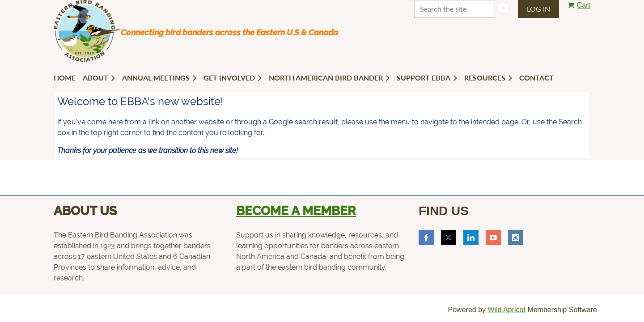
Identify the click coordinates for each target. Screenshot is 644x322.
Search (504, 8)
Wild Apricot (506, 310)
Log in (538, 9)
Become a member (296, 211)
